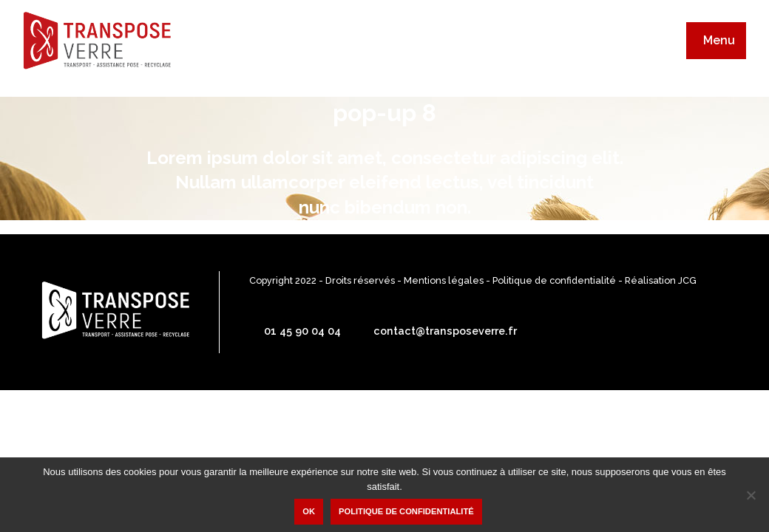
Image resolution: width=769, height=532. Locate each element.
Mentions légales (444, 280)
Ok (309, 511)
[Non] (751, 495)
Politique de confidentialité (554, 280)
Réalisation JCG (661, 280)
